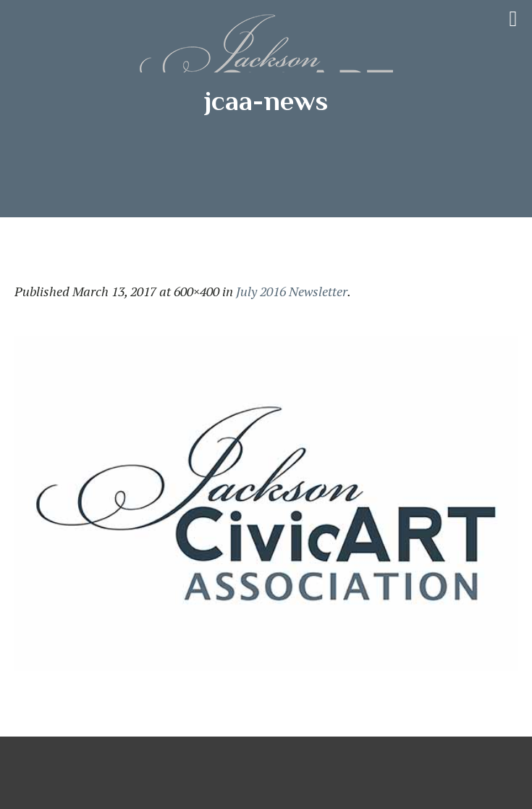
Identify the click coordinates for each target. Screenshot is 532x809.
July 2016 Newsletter (292, 291)
